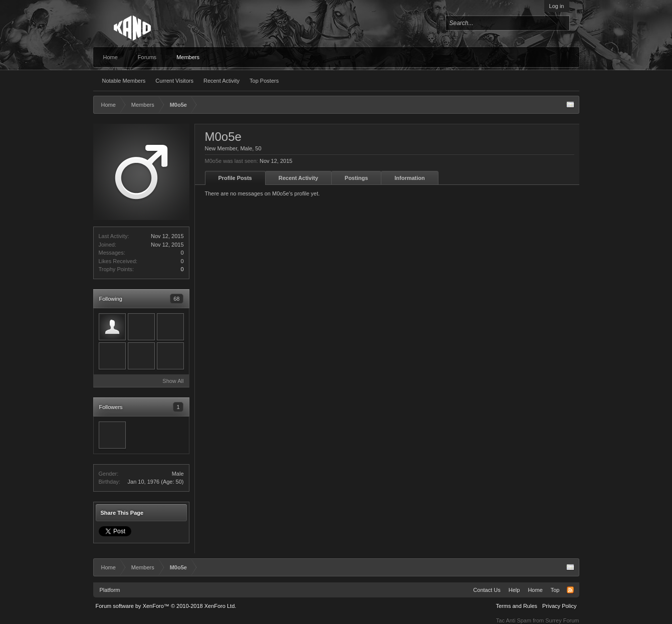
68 (176, 299)
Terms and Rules (516, 606)
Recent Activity (221, 81)
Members (188, 57)
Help (514, 590)
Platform (110, 590)
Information (410, 178)
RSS (570, 590)
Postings (356, 178)
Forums (147, 57)
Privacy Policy (559, 606)
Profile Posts (235, 178)
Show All (173, 381)
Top (555, 590)
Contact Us (487, 590)
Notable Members (124, 81)
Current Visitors (174, 81)
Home (110, 57)
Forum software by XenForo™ (166, 606)
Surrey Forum (562, 620)
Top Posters (264, 81)
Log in (557, 6)
